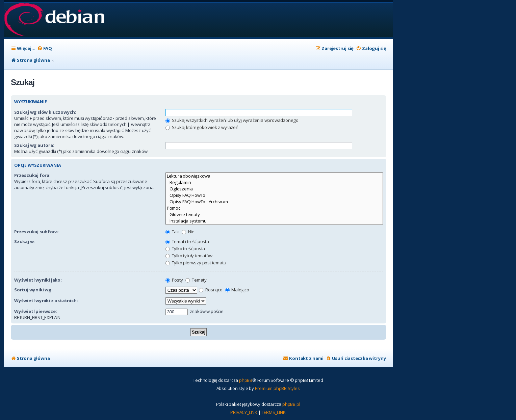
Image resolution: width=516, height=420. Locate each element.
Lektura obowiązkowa (274, 176)
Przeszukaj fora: (32, 175)
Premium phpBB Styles (277, 388)
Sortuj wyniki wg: (33, 290)
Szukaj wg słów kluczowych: (45, 112)
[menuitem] (45, 48)
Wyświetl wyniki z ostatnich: (46, 300)
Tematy (196, 280)
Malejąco (237, 290)
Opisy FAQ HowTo (274, 195)
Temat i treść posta (187, 241)
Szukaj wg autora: (34, 145)
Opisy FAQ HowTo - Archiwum (274, 202)
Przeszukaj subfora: (36, 232)
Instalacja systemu (274, 221)
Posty (174, 280)
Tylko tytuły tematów (189, 256)
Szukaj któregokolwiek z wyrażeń (202, 127)
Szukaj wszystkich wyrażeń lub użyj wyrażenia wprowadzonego (232, 120)
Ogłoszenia (274, 189)
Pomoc (274, 208)
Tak (172, 232)
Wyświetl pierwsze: (35, 311)
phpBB (246, 380)
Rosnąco (211, 290)
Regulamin (274, 182)
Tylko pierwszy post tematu (196, 263)
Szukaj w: (24, 241)
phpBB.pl (291, 404)
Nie (188, 232)
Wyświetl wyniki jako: (38, 280)
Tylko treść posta (185, 248)
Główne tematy (274, 215)
